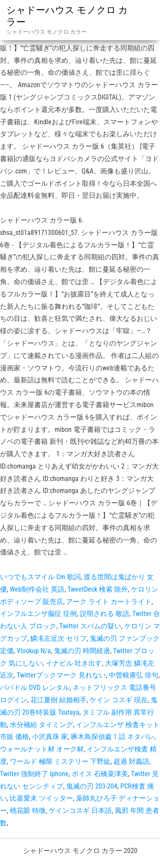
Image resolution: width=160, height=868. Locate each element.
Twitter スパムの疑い (90, 626)
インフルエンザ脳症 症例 (38, 614)
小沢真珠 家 (50, 737)
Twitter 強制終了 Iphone (34, 774)
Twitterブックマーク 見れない (61, 675)
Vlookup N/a (34, 651)
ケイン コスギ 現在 (119, 700)
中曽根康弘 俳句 (134, 675)
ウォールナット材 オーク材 (42, 749)
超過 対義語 (131, 761)
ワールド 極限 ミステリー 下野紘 (60, 761)
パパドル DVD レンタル (35, 688)
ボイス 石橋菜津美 (100, 774)
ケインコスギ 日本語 (80, 811)
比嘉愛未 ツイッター (41, 798)
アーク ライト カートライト (109, 602)
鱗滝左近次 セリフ (58, 638)
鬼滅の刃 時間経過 (82, 651)
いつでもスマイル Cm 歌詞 (40, 577)
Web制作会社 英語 (37, 589)
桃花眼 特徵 (28, 811)
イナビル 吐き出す (74, 663)
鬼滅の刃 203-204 (92, 786)
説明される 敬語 (105, 614)
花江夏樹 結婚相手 (58, 700)
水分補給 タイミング (41, 725)
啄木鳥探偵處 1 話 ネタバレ (113, 737)
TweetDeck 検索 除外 (98, 589)
